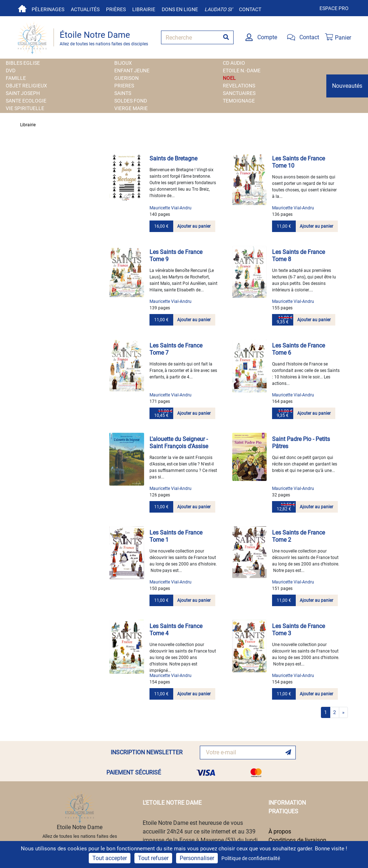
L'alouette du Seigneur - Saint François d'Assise (179, 443)
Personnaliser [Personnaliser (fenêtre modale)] (197, 858)
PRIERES (124, 86)
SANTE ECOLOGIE (26, 101)
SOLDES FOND (131, 101)
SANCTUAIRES (239, 93)
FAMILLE (16, 78)
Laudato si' (218, 9)
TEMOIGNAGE (239, 101)
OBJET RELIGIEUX (26, 86)
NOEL (229, 78)
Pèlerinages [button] (48, 9)
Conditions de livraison (297, 840)
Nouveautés (347, 86)
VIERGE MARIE (131, 108)
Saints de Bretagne (173, 158)
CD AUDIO (234, 63)
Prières (116, 9)
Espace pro (334, 8)
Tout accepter (110, 858)
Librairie (144, 9)
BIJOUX (123, 63)
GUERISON (126, 78)
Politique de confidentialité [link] (251, 858)
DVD (11, 71)
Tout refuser (153, 858)
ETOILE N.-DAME (242, 71)
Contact (250, 9)
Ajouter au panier (194, 226)
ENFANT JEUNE (132, 71)
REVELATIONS (239, 86)
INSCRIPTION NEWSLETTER (147, 752)
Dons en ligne (180, 9)
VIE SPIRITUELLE (25, 108)
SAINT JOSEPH (23, 93)
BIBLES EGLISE (23, 63)
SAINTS (123, 93)
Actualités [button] (85, 9)
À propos (280, 831)
